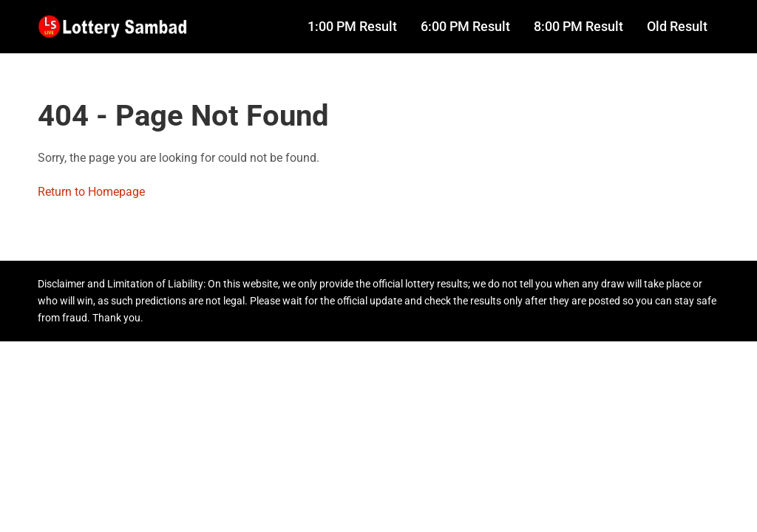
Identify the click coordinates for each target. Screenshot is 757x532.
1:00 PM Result (352, 27)
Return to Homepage (91, 192)
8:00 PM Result (578, 27)
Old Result (677, 27)
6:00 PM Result (465, 27)
